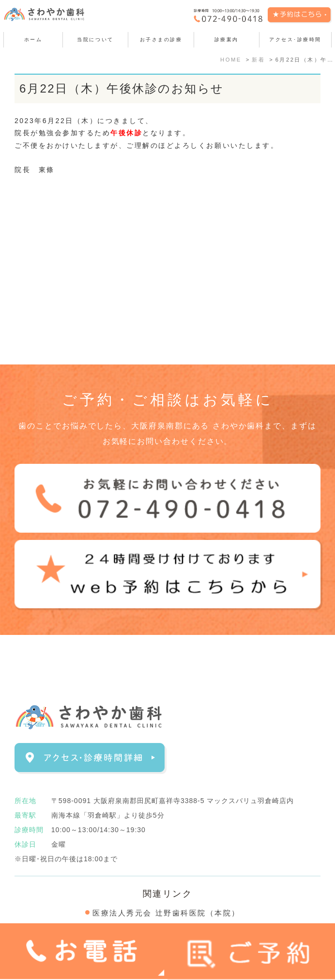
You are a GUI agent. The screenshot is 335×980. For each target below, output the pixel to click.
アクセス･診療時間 (295, 40)
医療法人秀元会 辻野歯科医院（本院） (166, 913)
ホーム (33, 40)
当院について (95, 40)
